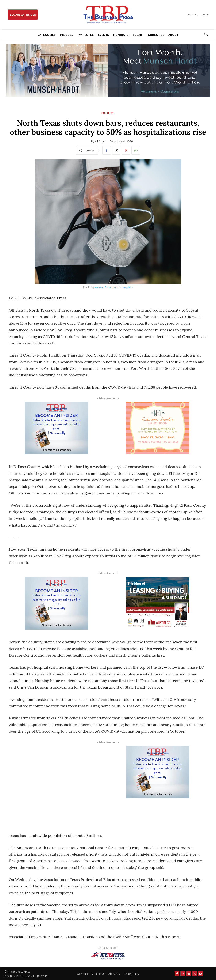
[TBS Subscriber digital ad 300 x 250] (56, 428)
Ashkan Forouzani (106, 287)
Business (108, 113)
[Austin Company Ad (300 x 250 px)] (157, 603)
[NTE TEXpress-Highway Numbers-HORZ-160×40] (108, 955)
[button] (205, 35)
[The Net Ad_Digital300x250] (157, 428)
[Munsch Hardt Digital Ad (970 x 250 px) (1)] (108, 71)
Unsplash (127, 287)
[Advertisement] (56, 784)
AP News (100, 141)
